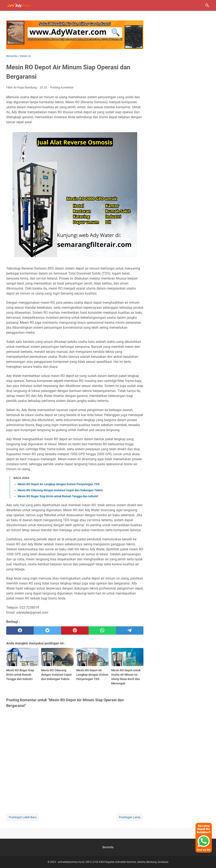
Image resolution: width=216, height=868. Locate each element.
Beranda (108, 847)
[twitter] (47, 630)
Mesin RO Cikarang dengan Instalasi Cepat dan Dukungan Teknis (60, 490)
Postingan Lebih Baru (23, 817)
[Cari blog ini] (207, 5)
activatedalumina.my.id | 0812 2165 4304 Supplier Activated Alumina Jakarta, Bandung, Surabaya (113, 862)
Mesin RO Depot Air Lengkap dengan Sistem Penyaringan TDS (59, 484)
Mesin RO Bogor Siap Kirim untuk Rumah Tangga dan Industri (58, 496)
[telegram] (130, 630)
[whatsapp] (102, 630)
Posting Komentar (62, 87)
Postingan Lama (130, 817)
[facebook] (20, 630)
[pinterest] (75, 630)
